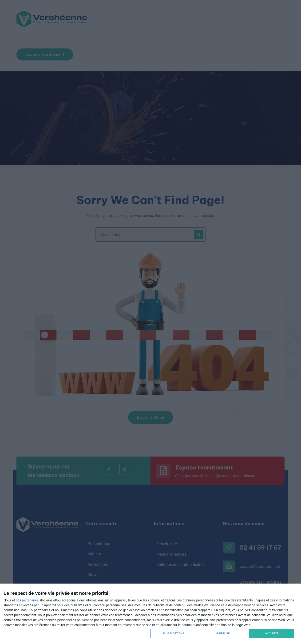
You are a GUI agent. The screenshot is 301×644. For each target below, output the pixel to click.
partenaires (30, 600)
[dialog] (150, 614)
